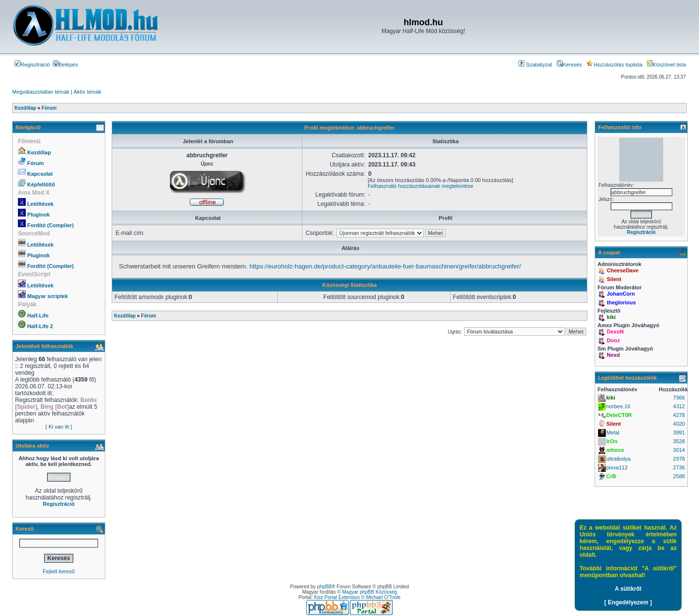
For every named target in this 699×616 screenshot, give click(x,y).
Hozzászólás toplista (614, 65)
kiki (611, 317)
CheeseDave (623, 270)
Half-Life (38, 316)
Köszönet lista (666, 65)
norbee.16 (618, 406)
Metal (613, 433)
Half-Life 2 (40, 326)
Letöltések (40, 204)
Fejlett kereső (59, 571)
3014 (679, 450)
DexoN (615, 332)
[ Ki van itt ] (59, 427)
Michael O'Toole (383, 597)
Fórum (35, 163)
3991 (679, 433)
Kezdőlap (39, 152)
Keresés (569, 65)
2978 (679, 459)
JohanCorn (621, 294)
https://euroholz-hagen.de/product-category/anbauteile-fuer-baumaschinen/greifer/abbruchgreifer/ (385, 266)
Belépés (66, 65)
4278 (679, 415)
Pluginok (38, 215)
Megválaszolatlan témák (41, 92)
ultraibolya (618, 459)
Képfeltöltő (41, 184)
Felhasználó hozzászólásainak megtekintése (421, 186)
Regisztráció (32, 65)
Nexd (613, 355)
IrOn (612, 441)
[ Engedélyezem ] (628, 602)
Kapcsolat (40, 174)
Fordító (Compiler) (50, 225)
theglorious (621, 302)
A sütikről (628, 589)
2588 (679, 476)
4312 (679, 406)
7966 (679, 398)
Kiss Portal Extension (337, 597)
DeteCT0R (619, 415)
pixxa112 (617, 467)
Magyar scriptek (48, 296)
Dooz (613, 340)
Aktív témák (87, 92)
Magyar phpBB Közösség (370, 592)
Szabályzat (535, 65)
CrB (611, 476)
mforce (615, 450)
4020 (679, 424)
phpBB (324, 587)
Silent (614, 279)
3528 (679, 441)
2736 (679, 467)
